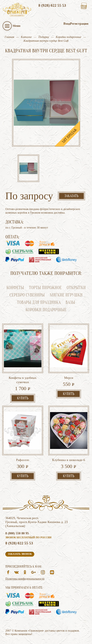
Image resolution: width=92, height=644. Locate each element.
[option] (28, 169)
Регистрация (79, 24)
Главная (9, 37)
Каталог (26, 37)
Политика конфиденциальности (25, 579)
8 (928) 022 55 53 (52, 5)
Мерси (69, 378)
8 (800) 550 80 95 (17, 533)
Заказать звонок (20, 554)
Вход (67, 24)
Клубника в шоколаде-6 (69, 460)
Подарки (44, 37)
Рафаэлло (23, 460)
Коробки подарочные (69, 37)
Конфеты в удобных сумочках (23, 380)
